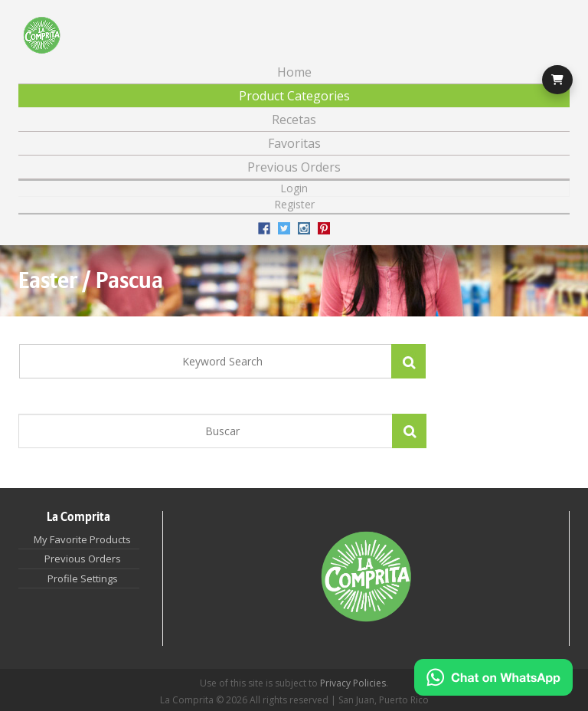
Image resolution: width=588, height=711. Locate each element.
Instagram (304, 228)
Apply (409, 431)
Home (294, 72)
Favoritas (294, 143)
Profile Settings (83, 578)
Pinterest (324, 228)
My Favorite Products (82, 539)
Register (294, 204)
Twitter (284, 228)
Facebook (264, 228)
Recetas (294, 120)
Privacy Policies (353, 683)
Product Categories (294, 96)
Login (294, 188)
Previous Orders (294, 167)
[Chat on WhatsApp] (493, 677)
